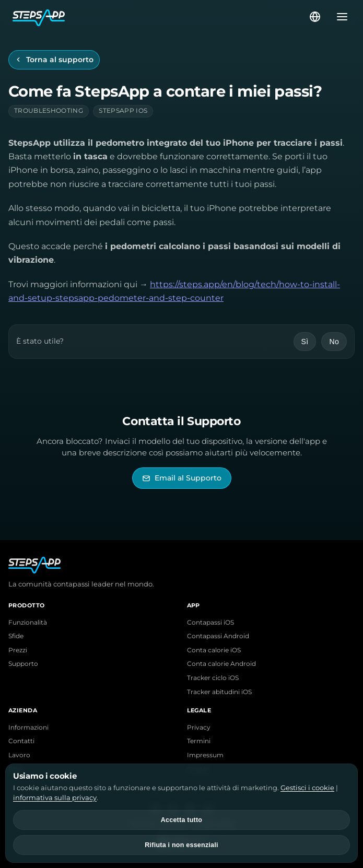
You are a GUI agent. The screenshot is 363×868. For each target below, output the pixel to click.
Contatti (21, 741)
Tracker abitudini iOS (219, 692)
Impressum (205, 755)
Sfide (16, 636)
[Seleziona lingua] (315, 17)
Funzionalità (28, 623)
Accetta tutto (181, 820)
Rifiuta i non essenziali (181, 845)
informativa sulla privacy (55, 797)
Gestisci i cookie (307, 788)
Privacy (199, 728)
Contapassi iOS (210, 623)
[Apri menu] (339, 17)
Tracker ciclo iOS (213, 678)
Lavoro (19, 755)
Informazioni (28, 728)
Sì (305, 342)
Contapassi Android (218, 636)
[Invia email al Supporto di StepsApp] (182, 478)
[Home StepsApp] (160, 17)
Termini (199, 741)
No (334, 342)
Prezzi (18, 650)
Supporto (23, 664)
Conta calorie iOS (214, 650)
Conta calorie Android (221, 664)
